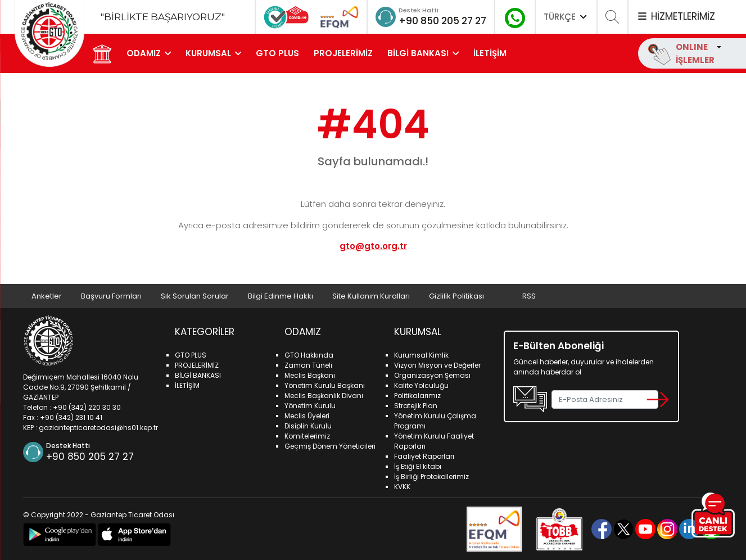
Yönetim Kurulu (310, 406)
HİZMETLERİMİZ (676, 16)
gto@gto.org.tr (373, 246)
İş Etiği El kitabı (418, 466)
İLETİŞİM (490, 53)
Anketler (47, 296)
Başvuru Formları (112, 296)
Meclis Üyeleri (307, 416)
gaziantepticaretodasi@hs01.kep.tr (98, 427)
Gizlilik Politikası (459, 296)
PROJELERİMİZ (344, 53)
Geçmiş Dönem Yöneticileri (330, 446)
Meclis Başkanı (310, 375)
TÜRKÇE (566, 17)
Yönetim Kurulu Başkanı (325, 385)
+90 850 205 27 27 (439, 21)
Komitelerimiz (307, 436)
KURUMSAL (209, 53)
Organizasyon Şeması (432, 375)
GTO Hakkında (309, 355)
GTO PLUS (278, 53)
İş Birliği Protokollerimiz (431, 477)
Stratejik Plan (416, 406)
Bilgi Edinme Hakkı (282, 296)
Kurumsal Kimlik (421, 355)
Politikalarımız (417, 396)
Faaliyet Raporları (424, 456)
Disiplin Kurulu (308, 426)
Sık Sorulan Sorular (196, 296)
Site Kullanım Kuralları (373, 296)
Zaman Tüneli (308, 365)
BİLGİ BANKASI (419, 53)
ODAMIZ (144, 53)
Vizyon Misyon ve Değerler (437, 365)
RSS (533, 296)
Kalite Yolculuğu (421, 385)
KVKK (402, 487)
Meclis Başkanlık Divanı (324, 396)
